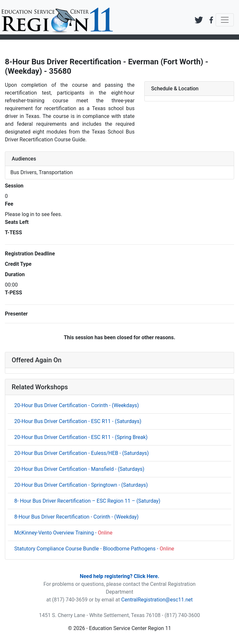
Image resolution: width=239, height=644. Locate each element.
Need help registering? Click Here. (120, 576)
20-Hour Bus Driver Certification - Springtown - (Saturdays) (81, 485)
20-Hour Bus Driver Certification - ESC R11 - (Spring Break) (81, 437)
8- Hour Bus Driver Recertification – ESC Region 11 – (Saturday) (87, 501)
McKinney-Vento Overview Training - (63, 533)
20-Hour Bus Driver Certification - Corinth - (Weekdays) (77, 405)
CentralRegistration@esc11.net (157, 600)
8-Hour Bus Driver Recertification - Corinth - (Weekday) (76, 517)
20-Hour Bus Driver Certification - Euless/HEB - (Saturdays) (82, 453)
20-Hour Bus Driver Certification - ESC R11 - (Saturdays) (78, 421)
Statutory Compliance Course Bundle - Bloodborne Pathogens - (94, 549)
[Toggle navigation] (225, 20)
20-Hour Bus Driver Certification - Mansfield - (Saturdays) (79, 469)
